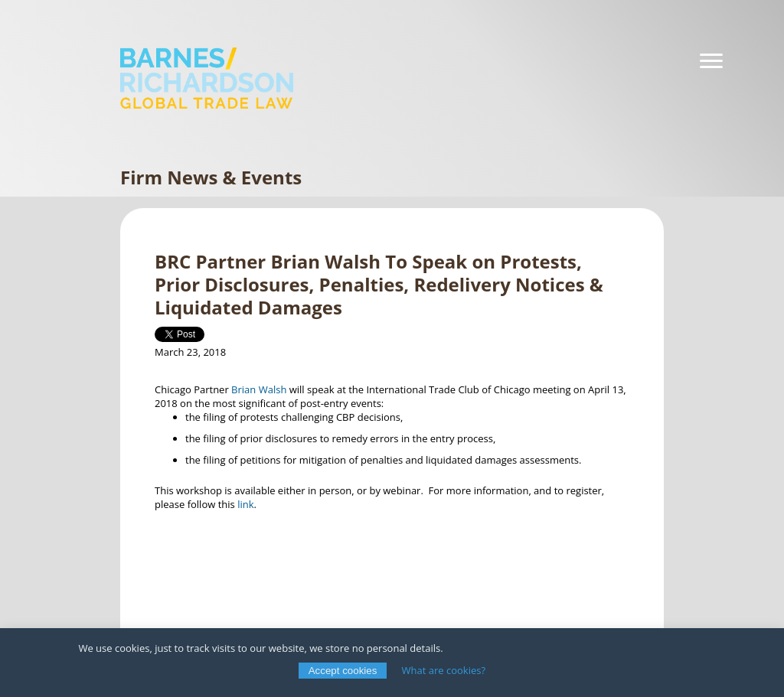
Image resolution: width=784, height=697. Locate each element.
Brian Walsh (258, 389)
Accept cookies (343, 671)
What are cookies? (444, 670)
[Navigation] (711, 61)
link (245, 504)
